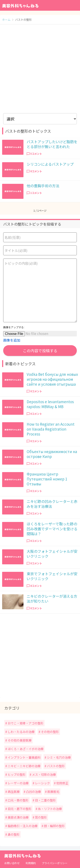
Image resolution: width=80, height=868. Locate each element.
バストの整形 (56, 766)
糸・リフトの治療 (50, 809)
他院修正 (62, 783)
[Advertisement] (40, 69)
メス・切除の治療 (44, 774)
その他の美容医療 (19, 740)
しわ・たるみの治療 (21, 732)
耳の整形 (41, 817)
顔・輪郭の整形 (54, 826)
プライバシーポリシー (55, 863)
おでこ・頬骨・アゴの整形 (25, 723)
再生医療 (13, 792)
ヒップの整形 (16, 774)
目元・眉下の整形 (19, 809)
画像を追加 (12, 340)
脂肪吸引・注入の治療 (22, 826)
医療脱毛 (53, 792)
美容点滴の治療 (18, 817)
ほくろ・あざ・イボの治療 (25, 749)
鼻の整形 (13, 834)
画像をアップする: (14, 327)
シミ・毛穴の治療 (59, 757)
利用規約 (31, 863)
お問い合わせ (12, 863)
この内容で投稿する (40, 351)
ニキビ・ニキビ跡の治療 (24, 766)
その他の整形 (50, 732)
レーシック (42, 783)
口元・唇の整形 (18, 800)
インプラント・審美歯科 (24, 757)
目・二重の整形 (45, 800)
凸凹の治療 (33, 792)
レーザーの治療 (18, 783)
